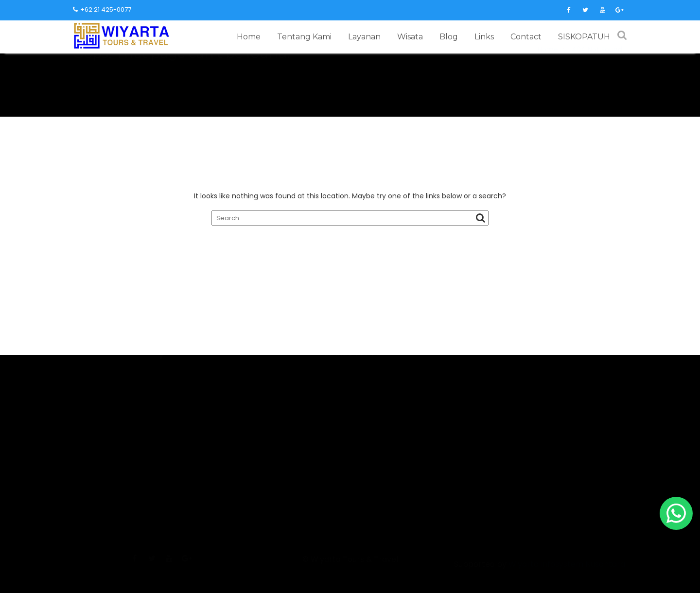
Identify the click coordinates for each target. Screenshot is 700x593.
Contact (526, 37)
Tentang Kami (304, 37)
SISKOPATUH (584, 37)
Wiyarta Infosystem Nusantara (567, 578)
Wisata (410, 37)
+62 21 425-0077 (102, 9)
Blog (449, 37)
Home (249, 37)
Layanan (364, 37)
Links (484, 37)
